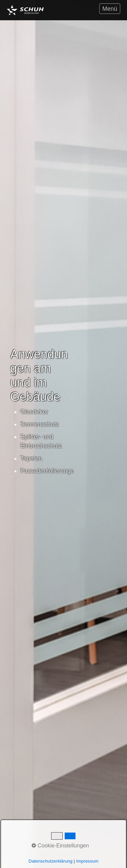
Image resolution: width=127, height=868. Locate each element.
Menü (110, 9)
